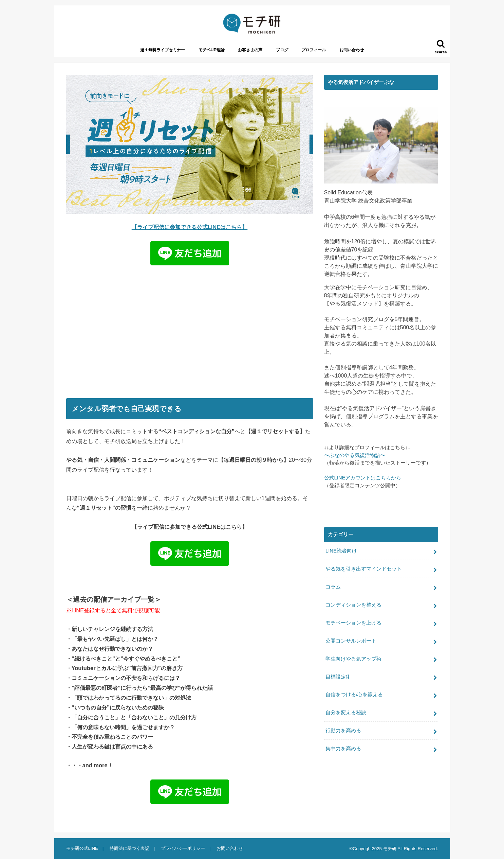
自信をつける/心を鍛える (354, 695)
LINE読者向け (341, 551)
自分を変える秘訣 (346, 713)
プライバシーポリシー (183, 848)
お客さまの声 (250, 50)
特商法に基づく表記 (129, 848)
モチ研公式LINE (82, 848)
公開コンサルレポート (351, 641)
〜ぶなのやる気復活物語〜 (355, 455)
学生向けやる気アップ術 (353, 659)
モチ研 (390, 849)
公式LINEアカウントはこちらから (363, 478)
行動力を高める (343, 731)
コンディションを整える (353, 605)
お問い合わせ (352, 50)
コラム (333, 587)
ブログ (282, 50)
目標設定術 (338, 677)
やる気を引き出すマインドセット (364, 569)
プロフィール (314, 50)
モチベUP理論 (212, 50)
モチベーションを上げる (353, 623)
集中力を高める (343, 749)
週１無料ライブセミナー (163, 50)
